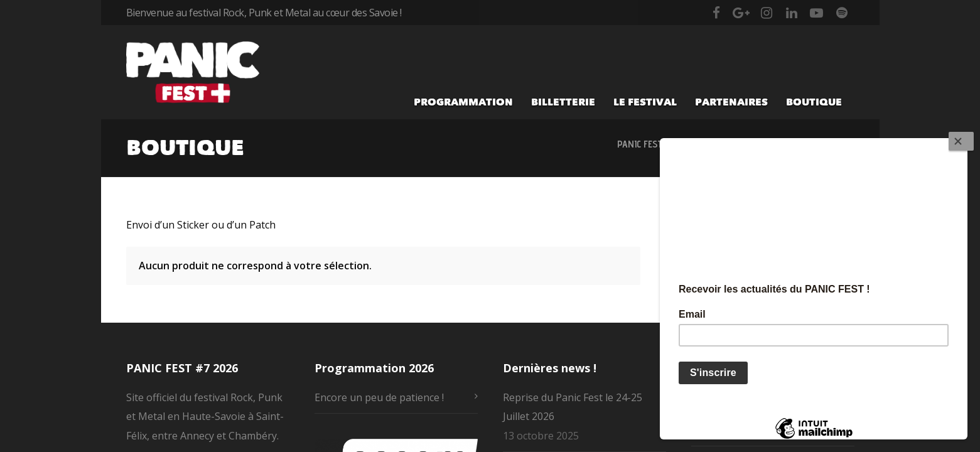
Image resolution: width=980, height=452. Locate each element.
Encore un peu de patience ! (379, 397)
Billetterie (563, 102)
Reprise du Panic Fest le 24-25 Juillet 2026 (573, 407)
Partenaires (731, 102)
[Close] (961, 141)
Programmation (463, 102)
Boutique (814, 102)
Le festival (645, 102)
